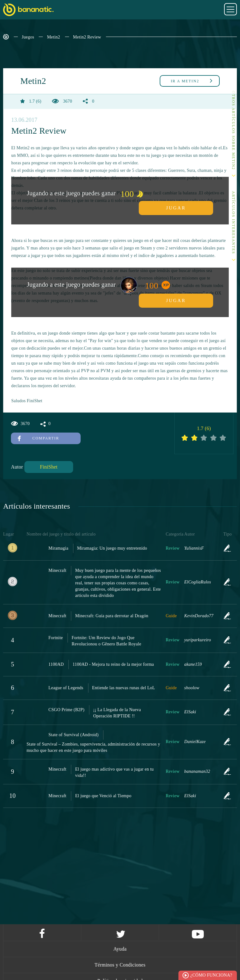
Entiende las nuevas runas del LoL (124, 688)
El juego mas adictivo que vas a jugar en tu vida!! (114, 772)
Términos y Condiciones (120, 965)
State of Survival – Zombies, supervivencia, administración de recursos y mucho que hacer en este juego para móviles (93, 747)
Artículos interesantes (233, 223)
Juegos (28, 37)
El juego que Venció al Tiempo (103, 796)
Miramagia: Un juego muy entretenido (112, 548)
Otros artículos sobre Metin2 (233, 130)
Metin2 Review (87, 37)
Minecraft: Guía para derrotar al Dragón (112, 616)
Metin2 (53, 37)
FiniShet (49, 467)
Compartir (39, 438)
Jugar (176, 208)
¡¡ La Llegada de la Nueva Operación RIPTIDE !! (117, 713)
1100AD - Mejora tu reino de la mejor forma (113, 664)
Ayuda (120, 949)
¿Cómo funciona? (211, 975)
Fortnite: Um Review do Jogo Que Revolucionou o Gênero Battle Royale (106, 641)
